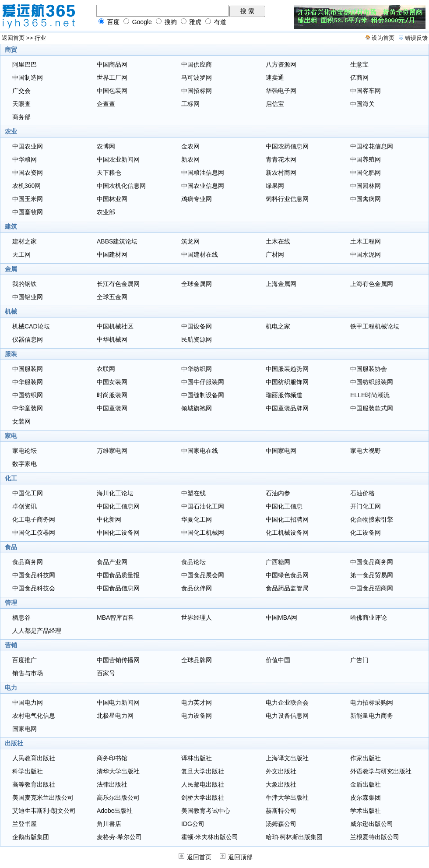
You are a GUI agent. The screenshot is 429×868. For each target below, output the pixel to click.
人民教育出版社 (34, 758)
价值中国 (278, 660)
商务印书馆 (112, 758)
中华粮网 (25, 159)
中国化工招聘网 (287, 519)
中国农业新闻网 (118, 159)
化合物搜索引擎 (372, 519)
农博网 (106, 146)
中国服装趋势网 (287, 369)
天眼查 (21, 104)
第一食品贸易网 (372, 575)
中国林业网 (112, 199)
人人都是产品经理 (37, 631)
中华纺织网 (197, 369)
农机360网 (26, 186)
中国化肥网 (366, 173)
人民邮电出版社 (203, 784)
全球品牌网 (197, 660)
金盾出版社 (366, 784)
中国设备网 (197, 326)
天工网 (21, 254)
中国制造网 (28, 78)
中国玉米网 (28, 199)
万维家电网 (112, 451)
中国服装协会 (369, 369)
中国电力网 (28, 702)
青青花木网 (281, 159)
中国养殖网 (366, 159)
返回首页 (13, 38)
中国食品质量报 (118, 575)
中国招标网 (197, 91)
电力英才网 (197, 702)
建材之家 (25, 241)
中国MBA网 (281, 617)
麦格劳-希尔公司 (119, 837)
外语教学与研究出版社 (381, 771)
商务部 (21, 117)
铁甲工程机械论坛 (375, 326)
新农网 (190, 159)
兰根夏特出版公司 (375, 837)
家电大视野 (366, 451)
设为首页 (383, 38)
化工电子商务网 (34, 519)
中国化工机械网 (203, 533)
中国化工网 (28, 493)
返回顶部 (236, 857)
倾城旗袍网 (197, 408)
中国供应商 (197, 64)
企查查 (106, 104)
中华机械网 (112, 339)
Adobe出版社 (115, 811)
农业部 (106, 212)
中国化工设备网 (118, 533)
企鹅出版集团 (31, 837)
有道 (220, 22)
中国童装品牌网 (287, 408)
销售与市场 (28, 673)
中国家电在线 (200, 451)
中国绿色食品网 (287, 575)
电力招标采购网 (372, 702)
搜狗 (171, 22)
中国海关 (362, 104)
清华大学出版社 (118, 771)
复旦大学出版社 (203, 771)
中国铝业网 (28, 297)
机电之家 (278, 326)
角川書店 (109, 824)
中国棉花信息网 (372, 146)
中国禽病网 (366, 199)
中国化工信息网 (118, 506)
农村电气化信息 (34, 716)
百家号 (106, 673)
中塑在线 (193, 493)
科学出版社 (28, 771)
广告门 (359, 660)
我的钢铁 (25, 284)
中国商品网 (112, 64)
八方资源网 (281, 64)
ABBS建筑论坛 (117, 241)
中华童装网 (28, 408)
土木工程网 (366, 241)
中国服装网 (28, 369)
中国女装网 (112, 382)
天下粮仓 (109, 173)
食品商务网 (28, 562)
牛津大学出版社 (287, 797)
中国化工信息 (284, 506)
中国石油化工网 (203, 506)
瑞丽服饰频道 (284, 395)
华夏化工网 (197, 519)
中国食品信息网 (118, 588)
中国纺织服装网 (372, 382)
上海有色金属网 (372, 284)
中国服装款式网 (372, 408)
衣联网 (106, 369)
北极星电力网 (115, 716)
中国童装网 (112, 408)
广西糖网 (278, 562)
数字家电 (25, 464)
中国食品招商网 (372, 588)
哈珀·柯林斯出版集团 (294, 837)
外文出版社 (281, 771)
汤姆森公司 (281, 824)
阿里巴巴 (25, 64)
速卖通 (275, 78)
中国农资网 (28, 173)
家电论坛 (25, 451)
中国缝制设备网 (203, 395)
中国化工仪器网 (34, 533)
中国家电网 (281, 451)
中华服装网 (28, 382)
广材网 (275, 254)
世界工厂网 (112, 78)
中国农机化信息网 (121, 186)
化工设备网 (366, 533)
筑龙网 (190, 241)
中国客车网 (366, 91)
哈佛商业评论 (369, 617)
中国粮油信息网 (203, 173)
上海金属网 (281, 284)
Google (142, 22)
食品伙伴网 (197, 588)
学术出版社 (366, 811)
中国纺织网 (28, 395)
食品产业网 (112, 562)
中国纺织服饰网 (287, 382)
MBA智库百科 (116, 617)
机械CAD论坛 (31, 326)
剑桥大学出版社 (203, 797)
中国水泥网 (366, 254)
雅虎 (195, 22)
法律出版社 (112, 784)
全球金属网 (197, 284)
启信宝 (275, 104)
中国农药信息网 (287, 146)
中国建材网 (112, 254)
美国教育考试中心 (206, 811)
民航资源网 (197, 339)
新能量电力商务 (372, 716)
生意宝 (359, 64)
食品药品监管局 (287, 588)
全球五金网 (112, 297)
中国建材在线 (200, 254)
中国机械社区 (115, 326)
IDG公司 (193, 824)
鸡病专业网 (197, 199)
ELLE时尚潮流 (370, 395)
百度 (113, 22)
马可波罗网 (197, 78)
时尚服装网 (112, 395)
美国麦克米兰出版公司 (43, 797)
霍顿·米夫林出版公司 (210, 837)
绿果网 (275, 186)
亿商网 (359, 78)
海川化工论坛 (115, 493)
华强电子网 (281, 91)
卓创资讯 (25, 506)
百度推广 (25, 660)
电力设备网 (197, 716)
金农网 (190, 146)
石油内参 (278, 493)
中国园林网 (366, 186)
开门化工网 (366, 506)
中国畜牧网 (28, 212)
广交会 (21, 91)
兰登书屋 (25, 824)
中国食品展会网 (203, 575)
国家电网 (25, 729)
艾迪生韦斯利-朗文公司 (44, 811)
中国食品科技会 (34, 588)
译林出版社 (197, 758)
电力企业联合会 (287, 702)
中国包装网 (112, 91)
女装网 (21, 421)
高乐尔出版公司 (118, 797)
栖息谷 (21, 617)
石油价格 (362, 493)
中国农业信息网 (203, 186)
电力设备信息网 (287, 716)
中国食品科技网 (34, 575)
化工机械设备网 (287, 533)
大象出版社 (281, 784)
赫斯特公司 (281, 811)
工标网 (190, 104)
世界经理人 (197, 617)
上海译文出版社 (287, 758)
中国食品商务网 (372, 562)
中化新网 (109, 519)
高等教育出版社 (34, 784)
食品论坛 (193, 562)
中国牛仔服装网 (203, 382)
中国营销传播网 (118, 660)
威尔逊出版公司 (372, 824)
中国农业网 (28, 146)
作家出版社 (366, 758)
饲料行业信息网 (287, 199)
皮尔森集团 (366, 797)
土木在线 (278, 241)
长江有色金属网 (118, 284)
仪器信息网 (28, 339)
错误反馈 (416, 38)
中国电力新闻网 (118, 702)
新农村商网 (281, 173)
